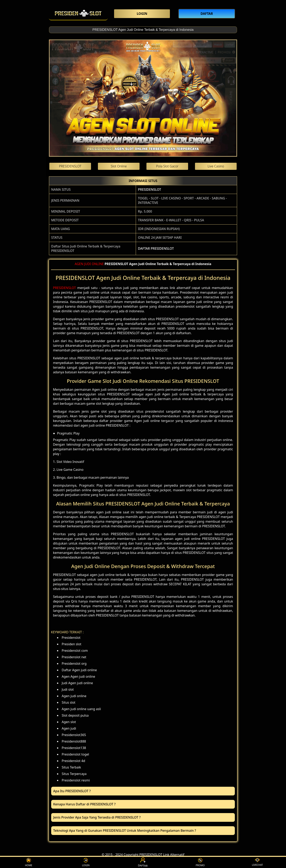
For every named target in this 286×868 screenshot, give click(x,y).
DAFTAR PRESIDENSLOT (156, 248)
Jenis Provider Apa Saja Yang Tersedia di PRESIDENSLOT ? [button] (97, 817)
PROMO (200, 862)
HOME (29, 862)
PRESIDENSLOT (149, 189)
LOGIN (86, 862)
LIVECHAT (257, 862)
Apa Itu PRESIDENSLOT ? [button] (72, 791)
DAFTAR (143, 862)
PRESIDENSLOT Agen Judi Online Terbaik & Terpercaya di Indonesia (143, 30)
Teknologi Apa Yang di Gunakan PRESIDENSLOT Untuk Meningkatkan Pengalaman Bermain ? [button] (125, 831)
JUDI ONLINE (94, 264)
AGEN (79, 264)
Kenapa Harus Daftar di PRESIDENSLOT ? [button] (84, 804)
